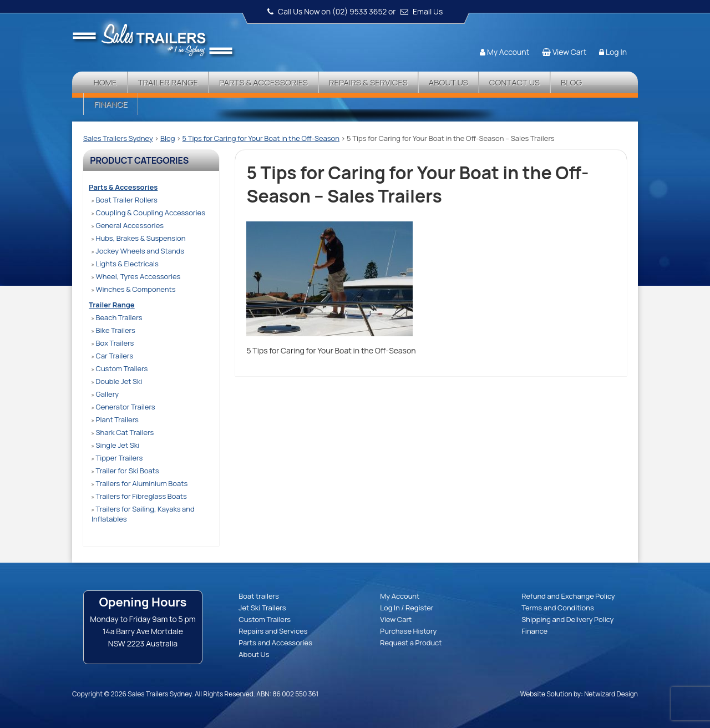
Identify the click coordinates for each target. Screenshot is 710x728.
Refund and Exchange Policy (568, 596)
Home (105, 82)
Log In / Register (407, 608)
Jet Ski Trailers (262, 608)
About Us (448, 82)
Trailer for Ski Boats (125, 471)
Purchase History (408, 631)
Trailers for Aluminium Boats (140, 483)
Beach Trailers (117, 317)
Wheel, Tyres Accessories (136, 276)
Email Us (428, 11)
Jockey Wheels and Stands (138, 251)
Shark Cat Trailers (123, 432)
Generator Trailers (123, 407)
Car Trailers (112, 356)
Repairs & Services (368, 82)
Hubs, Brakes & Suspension (138, 238)
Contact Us (514, 82)
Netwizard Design (611, 694)
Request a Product (411, 643)
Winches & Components (133, 289)
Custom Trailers (120, 368)
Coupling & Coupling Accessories (148, 213)
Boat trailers (258, 596)
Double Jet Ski (117, 381)
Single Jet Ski (115, 445)
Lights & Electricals (125, 264)
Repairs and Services (273, 631)
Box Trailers (113, 343)
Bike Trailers (113, 330)
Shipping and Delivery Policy (567, 619)
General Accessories (128, 225)
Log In (616, 52)
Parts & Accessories (263, 82)
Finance (110, 104)
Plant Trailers (115, 419)
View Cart (569, 52)
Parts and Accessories (275, 643)
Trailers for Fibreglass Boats (139, 496)
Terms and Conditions (558, 608)
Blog (571, 82)
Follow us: (606, 31)
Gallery (105, 394)
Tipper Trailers (117, 458)
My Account (508, 52)
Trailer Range (168, 82)
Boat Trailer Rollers (125, 200)
